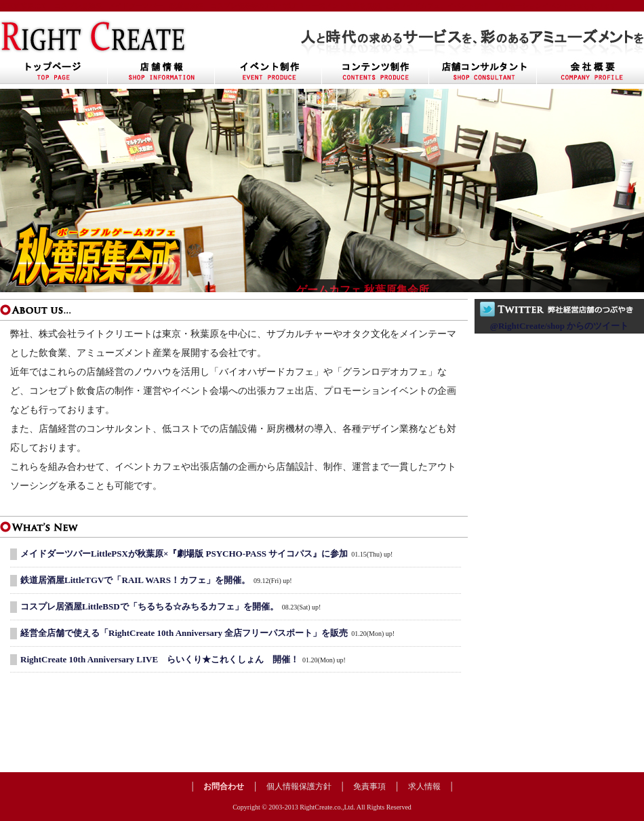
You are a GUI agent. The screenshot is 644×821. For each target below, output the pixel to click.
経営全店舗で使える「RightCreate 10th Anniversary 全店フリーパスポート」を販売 (184, 633)
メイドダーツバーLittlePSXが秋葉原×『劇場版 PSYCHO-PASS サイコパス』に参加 (184, 554)
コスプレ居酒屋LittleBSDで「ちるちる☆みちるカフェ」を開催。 (149, 606)
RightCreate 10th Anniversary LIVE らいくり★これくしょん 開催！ (160, 659)
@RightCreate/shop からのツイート (559, 326)
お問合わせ (224, 786)
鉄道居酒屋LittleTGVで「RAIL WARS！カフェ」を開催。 (135, 580)
